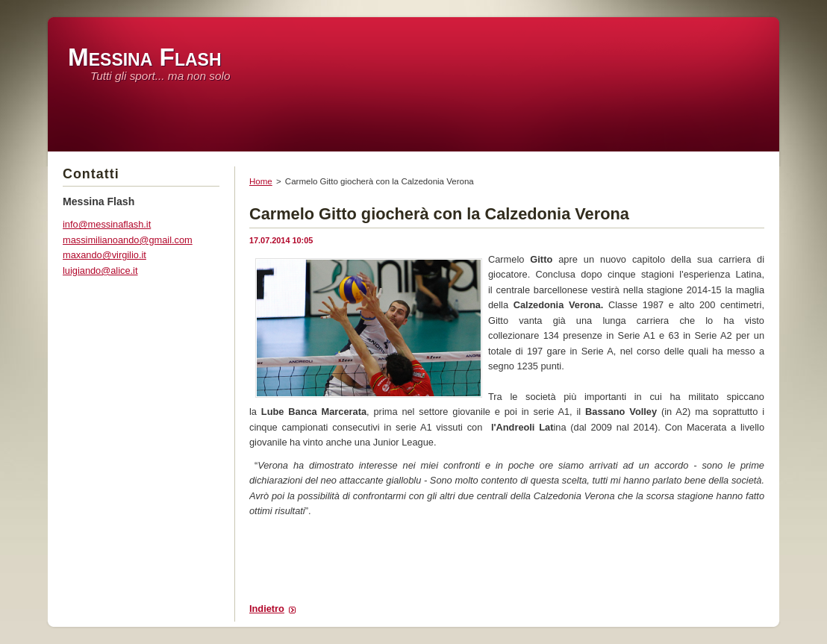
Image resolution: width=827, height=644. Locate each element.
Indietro (267, 609)
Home (261, 181)
